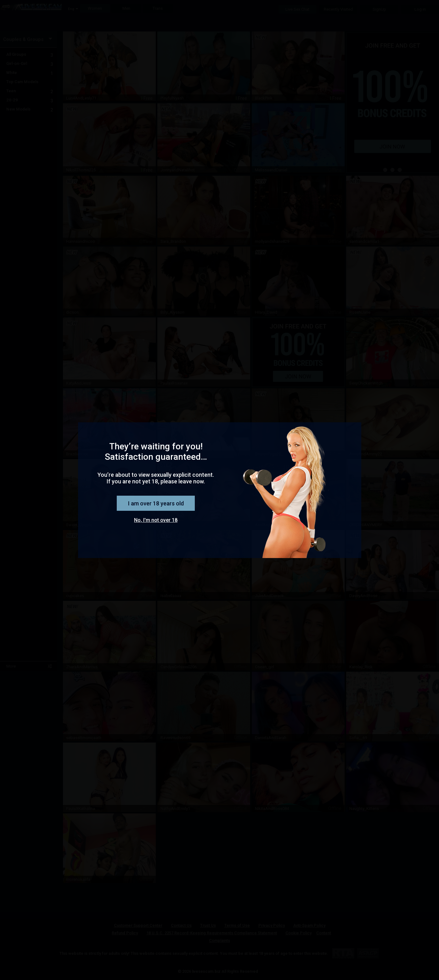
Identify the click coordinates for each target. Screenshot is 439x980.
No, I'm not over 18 (156, 520)
